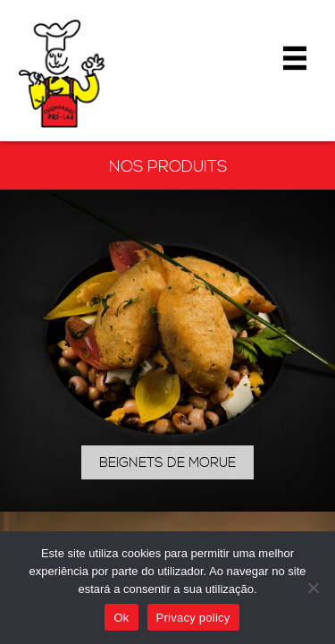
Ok (121, 618)
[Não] (313, 588)
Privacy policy (193, 618)
